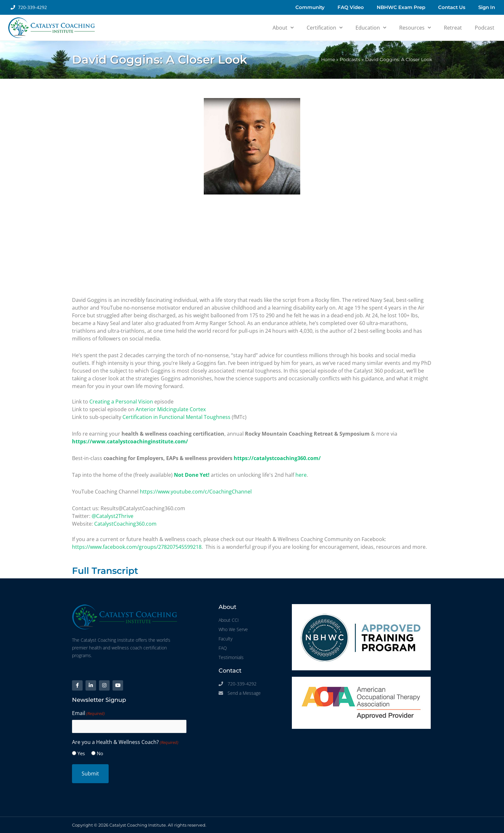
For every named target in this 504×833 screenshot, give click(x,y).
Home (328, 59)
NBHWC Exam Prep (401, 7)
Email (88, 714)
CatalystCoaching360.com (125, 524)
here (301, 475)
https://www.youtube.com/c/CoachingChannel (196, 492)
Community (310, 7)
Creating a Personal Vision (121, 402)
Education (371, 27)
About (283, 27)
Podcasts (350, 59)
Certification (325, 27)
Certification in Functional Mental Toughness (176, 417)
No (100, 753)
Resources (415, 27)
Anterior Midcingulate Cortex (171, 409)
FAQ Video (351, 7)
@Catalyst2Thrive (113, 516)
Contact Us (452, 7)
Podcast (485, 28)
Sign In (487, 7)
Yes (81, 753)
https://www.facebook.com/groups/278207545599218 (137, 547)
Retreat (453, 28)
